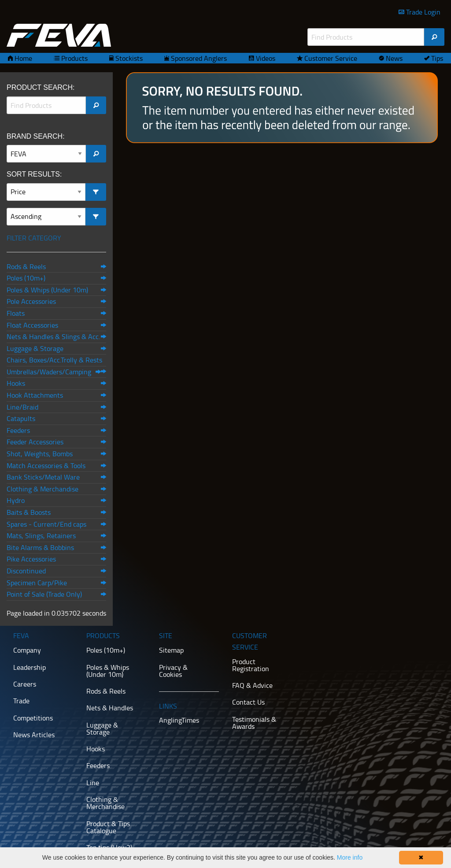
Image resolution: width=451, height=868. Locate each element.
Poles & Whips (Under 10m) (47, 290)
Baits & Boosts (29, 512)
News (393, 58)
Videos (265, 58)
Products (74, 58)
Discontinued (26, 571)
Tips (436, 58)
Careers (25, 684)
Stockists (128, 58)
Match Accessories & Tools (46, 465)
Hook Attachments (35, 395)
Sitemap (171, 650)
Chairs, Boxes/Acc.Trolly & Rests (54, 360)
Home (22, 58)
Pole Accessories (31, 301)
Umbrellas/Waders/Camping (49, 372)
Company (27, 650)
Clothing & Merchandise (43, 489)
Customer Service (330, 58)
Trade (21, 701)
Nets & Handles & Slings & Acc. (53, 336)
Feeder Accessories (35, 442)
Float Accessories (32, 325)
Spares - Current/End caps (46, 524)
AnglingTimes (179, 720)
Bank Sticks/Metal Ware (43, 477)
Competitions (33, 718)
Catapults (21, 418)
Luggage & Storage (35, 348)
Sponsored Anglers (198, 58)
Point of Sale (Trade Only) (44, 594)
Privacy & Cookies (173, 671)
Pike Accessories (31, 559)
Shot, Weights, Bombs (40, 454)
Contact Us (248, 702)
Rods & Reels (26, 266)
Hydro (16, 500)
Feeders (18, 430)
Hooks (16, 383)
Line (93, 783)
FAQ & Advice (252, 685)
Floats (16, 313)
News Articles (34, 735)
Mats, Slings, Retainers (41, 536)
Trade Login (422, 12)
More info (350, 857)
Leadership (30, 667)
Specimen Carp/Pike (37, 583)
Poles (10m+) (26, 278)
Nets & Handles (110, 708)
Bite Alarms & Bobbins (40, 547)
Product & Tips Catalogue (108, 827)
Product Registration (251, 665)
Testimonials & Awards (254, 723)
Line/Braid (22, 407)
